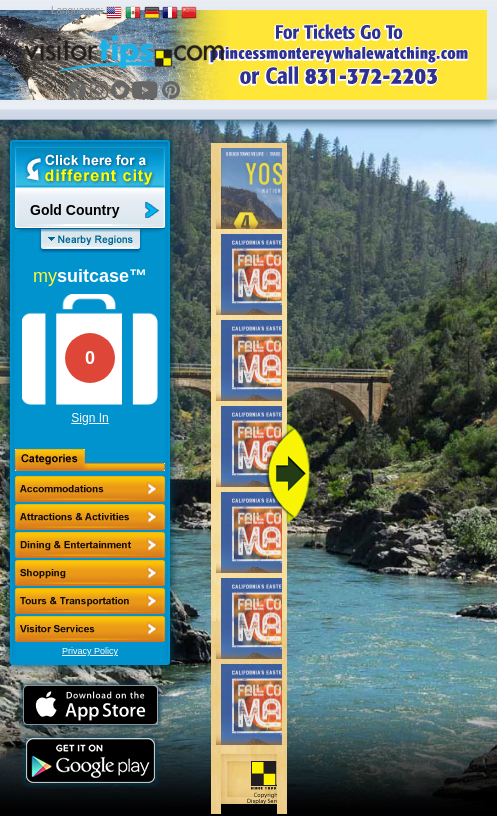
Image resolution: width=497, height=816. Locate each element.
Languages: (77, 10)
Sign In (89, 418)
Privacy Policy (90, 651)
